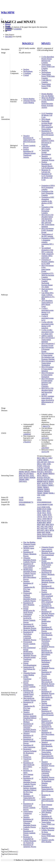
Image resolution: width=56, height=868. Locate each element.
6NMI (44, 507)
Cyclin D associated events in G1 (48, 318)
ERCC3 (40, 464)
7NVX (45, 517)
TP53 (39, 485)
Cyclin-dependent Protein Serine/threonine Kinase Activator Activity (48, 104)
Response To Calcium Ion (46, 171)
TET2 (51, 483)
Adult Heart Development (46, 147)
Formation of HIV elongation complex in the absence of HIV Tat (48, 201)
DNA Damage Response (28, 775)
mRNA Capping (47, 336)
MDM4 (45, 474)
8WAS (39, 538)
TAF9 (21, 477)
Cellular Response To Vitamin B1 (30, 842)
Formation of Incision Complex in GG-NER (48, 262)
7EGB (39, 513)
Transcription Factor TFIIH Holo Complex (48, 76)
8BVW (49, 519)
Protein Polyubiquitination (30, 664)
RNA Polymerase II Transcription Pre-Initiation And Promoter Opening (48, 356)
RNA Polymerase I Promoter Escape (48, 344)
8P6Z (48, 524)
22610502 (45, 448)
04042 (39, 500)
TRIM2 (40, 487)
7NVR (49, 515)
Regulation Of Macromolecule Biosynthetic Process (29, 766)
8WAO (50, 534)
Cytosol (26, 75)
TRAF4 (26, 477)
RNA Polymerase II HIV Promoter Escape (48, 230)
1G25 (39, 507)
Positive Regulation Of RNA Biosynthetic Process (48, 587)
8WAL (39, 534)
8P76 (43, 528)
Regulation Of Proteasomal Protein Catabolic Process (29, 807)
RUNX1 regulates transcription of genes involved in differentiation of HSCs (48, 400)
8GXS (49, 521)
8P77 (47, 528)
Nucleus (26, 69)
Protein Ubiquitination (28, 684)
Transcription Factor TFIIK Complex (46, 86)
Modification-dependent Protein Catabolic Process (30, 572)
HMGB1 (40, 470)
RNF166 (22, 476)
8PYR (52, 530)
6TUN (44, 509)
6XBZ (49, 509)
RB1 (52, 479)
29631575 (46, 426)
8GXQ (44, 521)
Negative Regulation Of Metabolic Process (48, 764)
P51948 (50, 505)
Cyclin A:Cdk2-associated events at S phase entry (48, 332)
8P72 (43, 526)
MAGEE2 (48, 472)
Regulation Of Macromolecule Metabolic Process (30, 626)
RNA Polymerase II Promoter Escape (48, 349)
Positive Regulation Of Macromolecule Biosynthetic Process (47, 652)
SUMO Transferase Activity (27, 679)
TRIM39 (47, 491)
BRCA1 (45, 458)
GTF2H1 (47, 468)
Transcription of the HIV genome (47, 235)
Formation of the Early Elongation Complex (47, 193)
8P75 (39, 528)
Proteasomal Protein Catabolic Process (29, 644)
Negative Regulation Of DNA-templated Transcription (47, 722)
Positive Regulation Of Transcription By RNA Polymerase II (48, 789)
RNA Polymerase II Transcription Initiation (48, 369)
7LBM (44, 515)
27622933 (27, 442)
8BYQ (39, 521)
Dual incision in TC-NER (47, 290)
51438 (21, 497)
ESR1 (49, 464)
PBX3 (21, 474)
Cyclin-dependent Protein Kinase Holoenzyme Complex (48, 60)
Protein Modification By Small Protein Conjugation (29, 612)
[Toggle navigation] (2, 19)
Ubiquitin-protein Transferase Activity (29, 659)
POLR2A (40, 477)
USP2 (43, 495)
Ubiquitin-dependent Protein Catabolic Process (30, 560)
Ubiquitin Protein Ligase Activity (29, 545)
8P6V (44, 523)
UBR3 (27, 479)
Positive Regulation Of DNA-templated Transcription (47, 595)
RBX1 (32, 474)
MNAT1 (46, 43)
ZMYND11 (23, 481)
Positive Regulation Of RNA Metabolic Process (47, 628)
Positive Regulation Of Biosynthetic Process (46, 673)
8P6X (39, 524)
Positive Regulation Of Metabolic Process (48, 692)
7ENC (39, 515)
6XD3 (39, 511)
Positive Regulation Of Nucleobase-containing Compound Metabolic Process (48, 663)
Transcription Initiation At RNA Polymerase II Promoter (48, 142)
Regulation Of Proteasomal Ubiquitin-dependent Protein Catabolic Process (30, 728)
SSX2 (32, 476)
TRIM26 (40, 489)
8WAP (39, 536)
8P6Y (43, 524)
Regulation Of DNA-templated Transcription (47, 127)
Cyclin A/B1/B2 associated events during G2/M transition (48, 325)
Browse (8, 24)
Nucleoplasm (28, 71)
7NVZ (39, 519)
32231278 (45, 452)
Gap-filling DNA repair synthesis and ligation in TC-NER (48, 296)
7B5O (44, 511)
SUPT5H (45, 483)
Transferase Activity (27, 760)
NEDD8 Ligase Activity (29, 549)
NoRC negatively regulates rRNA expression (48, 256)
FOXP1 (40, 466)
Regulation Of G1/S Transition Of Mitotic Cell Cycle (47, 177)
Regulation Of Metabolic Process (30, 654)
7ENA (49, 513)
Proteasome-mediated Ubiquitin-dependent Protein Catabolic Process (30, 597)
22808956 (27, 434)
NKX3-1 (45, 476)
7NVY (50, 517)
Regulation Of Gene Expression (29, 746)
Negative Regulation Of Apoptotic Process (48, 158)
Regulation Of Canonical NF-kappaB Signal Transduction (28, 693)
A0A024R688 (42, 505)
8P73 (47, 526)
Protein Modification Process (46, 621)
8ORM (39, 523)
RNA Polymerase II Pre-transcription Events (48, 268)
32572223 (45, 438)
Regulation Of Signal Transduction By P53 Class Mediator (29, 706)
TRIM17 (51, 485)
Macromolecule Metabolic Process (48, 552)
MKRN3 (51, 474)
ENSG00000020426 (44, 502)
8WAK (48, 532)
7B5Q (48, 511)
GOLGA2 (46, 466)
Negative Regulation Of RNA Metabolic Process (47, 745)
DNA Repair (46, 119)
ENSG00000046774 (26, 502)
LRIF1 (50, 470)
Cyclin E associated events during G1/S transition (48, 311)
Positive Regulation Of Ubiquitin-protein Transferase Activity (29, 153)
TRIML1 (52, 493)
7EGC (44, 513)
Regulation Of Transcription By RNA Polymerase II (48, 134)
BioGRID (9, 37)
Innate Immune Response (47, 806)
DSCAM (40, 462)
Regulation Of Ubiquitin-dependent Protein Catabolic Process (30, 781)
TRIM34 (40, 491)
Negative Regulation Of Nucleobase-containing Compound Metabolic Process (48, 772)
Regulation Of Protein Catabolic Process (29, 741)
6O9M (39, 509)
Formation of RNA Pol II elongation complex (48, 187)
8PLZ (47, 530)
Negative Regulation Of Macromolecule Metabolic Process (48, 817)
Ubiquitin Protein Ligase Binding (29, 102)
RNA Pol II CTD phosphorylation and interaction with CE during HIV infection (47, 219)
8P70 (52, 524)
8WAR (50, 536)
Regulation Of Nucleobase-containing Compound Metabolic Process (30, 636)
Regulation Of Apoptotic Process (30, 846)
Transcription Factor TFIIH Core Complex (48, 66)
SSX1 (27, 476)
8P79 (39, 530)
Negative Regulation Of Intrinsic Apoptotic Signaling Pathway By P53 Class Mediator (30, 717)
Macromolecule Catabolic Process (30, 699)
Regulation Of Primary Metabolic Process (30, 554)
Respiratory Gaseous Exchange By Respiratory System (30, 752)
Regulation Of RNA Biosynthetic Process (30, 577)
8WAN (45, 534)
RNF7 (39, 483)
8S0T (43, 532)
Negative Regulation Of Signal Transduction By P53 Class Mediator (29, 586)
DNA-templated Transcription (47, 751)
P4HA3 (33, 472)
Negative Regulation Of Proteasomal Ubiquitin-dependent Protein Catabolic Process (30, 822)
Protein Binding (29, 99)
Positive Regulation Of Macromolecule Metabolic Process (48, 681)
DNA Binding (46, 812)
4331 (39, 497)
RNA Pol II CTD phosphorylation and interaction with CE (47, 391)
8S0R (39, 532)
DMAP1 (46, 460)
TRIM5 (40, 493)
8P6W (49, 523)
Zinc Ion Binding (47, 96)
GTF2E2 (40, 468)
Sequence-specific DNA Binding (48, 841)
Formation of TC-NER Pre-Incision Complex (48, 275)
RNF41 (51, 481)
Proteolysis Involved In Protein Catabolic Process (29, 619)
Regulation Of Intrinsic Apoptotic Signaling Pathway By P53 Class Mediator (30, 790)
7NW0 (44, 519)
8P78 (51, 528)
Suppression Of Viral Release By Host (29, 669)
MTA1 (39, 476)
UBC (39, 495)
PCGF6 (26, 474)
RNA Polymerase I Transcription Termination (48, 363)
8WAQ (44, 536)
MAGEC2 (28, 43)
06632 (21, 500)
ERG (45, 464)
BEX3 (39, 458)
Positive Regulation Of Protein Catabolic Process (29, 832)
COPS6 (40, 460)
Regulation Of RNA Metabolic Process (29, 605)
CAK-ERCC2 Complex (46, 81)
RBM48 (40, 481)
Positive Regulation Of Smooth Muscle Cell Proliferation (48, 165)
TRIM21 (46, 487)
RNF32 (46, 481)
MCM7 (40, 474)
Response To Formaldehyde (28, 838)
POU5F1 (47, 479)
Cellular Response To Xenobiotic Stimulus (48, 781)
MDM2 (22, 472)
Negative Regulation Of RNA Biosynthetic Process (48, 733)
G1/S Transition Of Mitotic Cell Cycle (47, 115)
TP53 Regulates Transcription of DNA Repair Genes (47, 304)
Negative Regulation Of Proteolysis (28, 735)
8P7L (43, 530)
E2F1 (46, 462)
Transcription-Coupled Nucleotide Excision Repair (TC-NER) (47, 283)
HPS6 (46, 470)
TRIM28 (32, 477)
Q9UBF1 (22, 505)
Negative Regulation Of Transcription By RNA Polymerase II (29, 140)
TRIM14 (44, 485)
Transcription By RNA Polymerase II (48, 801)
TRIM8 (22, 479)
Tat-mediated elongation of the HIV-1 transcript (47, 250)
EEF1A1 (51, 462)
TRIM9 (45, 493)
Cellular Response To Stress (48, 831)
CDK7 (50, 458)
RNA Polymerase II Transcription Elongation (48, 375)
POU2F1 (47, 477)
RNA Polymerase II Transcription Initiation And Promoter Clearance (48, 383)
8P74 (51, 526)
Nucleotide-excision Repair (47, 122)
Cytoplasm (27, 73)
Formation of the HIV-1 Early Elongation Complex (47, 210)
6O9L (48, 507)
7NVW (40, 517)
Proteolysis (27, 757)
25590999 (17, 29)
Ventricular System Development (46, 152)
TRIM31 (47, 489)
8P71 (39, 526)
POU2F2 (40, 479)
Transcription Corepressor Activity (28, 813)
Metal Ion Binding (48, 98)
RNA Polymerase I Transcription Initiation (48, 340)
